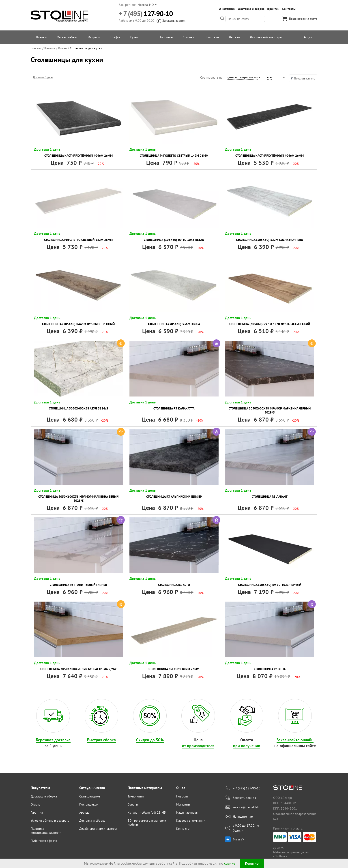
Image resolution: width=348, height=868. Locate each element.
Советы (133, 804)
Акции (308, 37)
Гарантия (37, 812)
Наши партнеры (187, 812)
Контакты (289, 9)
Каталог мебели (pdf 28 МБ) (147, 812)
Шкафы (115, 37)
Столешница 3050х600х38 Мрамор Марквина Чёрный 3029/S (270, 410)
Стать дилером (90, 796)
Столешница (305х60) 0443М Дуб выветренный (78, 324)
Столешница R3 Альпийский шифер (174, 497)
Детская (234, 37)
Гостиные (166, 37)
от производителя (198, 746)
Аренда (84, 812)
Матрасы (94, 37)
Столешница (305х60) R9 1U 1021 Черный (270, 585)
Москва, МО (146, 5)
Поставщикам (89, 804)
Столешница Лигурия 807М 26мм (174, 669)
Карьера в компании (191, 821)
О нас (181, 788)
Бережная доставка (53, 740)
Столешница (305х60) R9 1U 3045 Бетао (174, 240)
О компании (227, 9)
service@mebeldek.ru (248, 807)
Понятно (252, 863)
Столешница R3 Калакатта (174, 408)
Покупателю (40, 788)
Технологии (136, 796)
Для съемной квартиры (266, 37)
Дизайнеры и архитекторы (98, 829)
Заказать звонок (174, 21)
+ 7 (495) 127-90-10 (247, 788)
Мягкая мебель (67, 37)
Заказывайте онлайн (295, 740)
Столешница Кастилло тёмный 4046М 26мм (78, 156)
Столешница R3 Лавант (270, 497)
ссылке (230, 863)
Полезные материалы (145, 788)
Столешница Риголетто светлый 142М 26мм (174, 156)
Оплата (36, 804)
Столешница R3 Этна (270, 669)
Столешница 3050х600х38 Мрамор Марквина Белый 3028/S (78, 499)
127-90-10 (146, 14)
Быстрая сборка (101, 740)
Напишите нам (243, 817)
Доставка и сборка (251, 9)
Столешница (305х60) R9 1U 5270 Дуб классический (270, 324)
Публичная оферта (44, 841)
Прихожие (212, 37)
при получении (247, 746)
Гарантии (273, 9)
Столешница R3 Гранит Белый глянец (78, 585)
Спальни (189, 37)
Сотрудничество (92, 788)
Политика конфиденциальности (46, 831)
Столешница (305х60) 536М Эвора (174, 324)
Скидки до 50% (150, 740)
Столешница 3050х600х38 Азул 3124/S (78, 408)
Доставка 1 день (43, 77)
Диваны (41, 37)
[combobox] (243, 78)
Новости (182, 796)
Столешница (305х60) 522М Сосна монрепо (270, 240)
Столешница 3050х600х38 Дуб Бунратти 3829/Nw (78, 669)
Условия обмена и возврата (50, 821)
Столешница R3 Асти (174, 585)
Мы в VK (239, 839)
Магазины (183, 804)
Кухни (134, 37)
